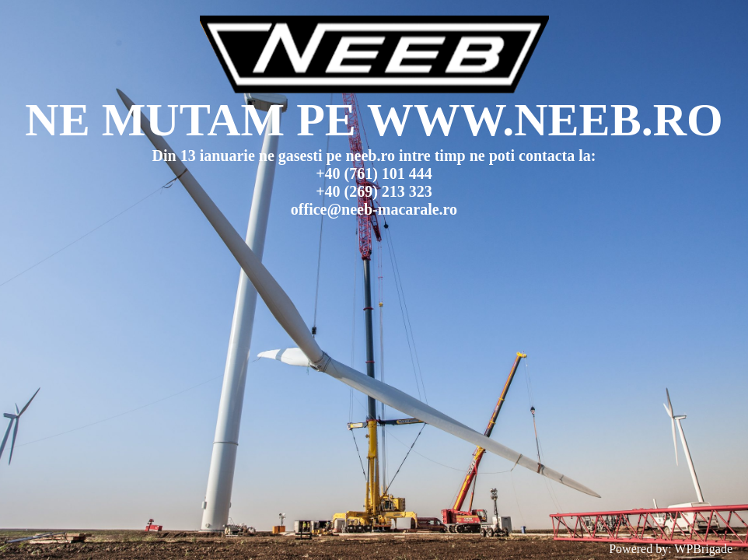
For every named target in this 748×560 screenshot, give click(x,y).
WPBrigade (703, 549)
